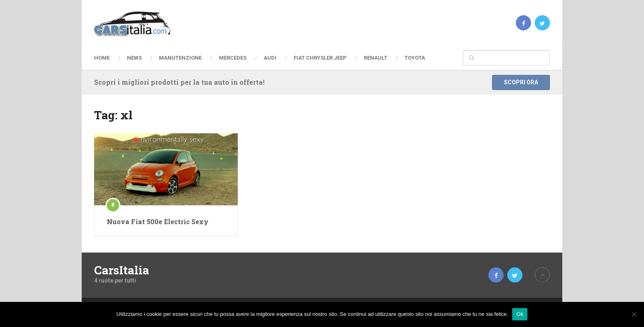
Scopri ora (521, 82)
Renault (376, 58)
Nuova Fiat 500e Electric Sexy (158, 221)
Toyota (415, 58)
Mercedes (233, 58)
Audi (270, 58)
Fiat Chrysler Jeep (320, 58)
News (134, 58)
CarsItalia (122, 270)
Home (102, 58)
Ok (520, 314)
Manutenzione (180, 58)
